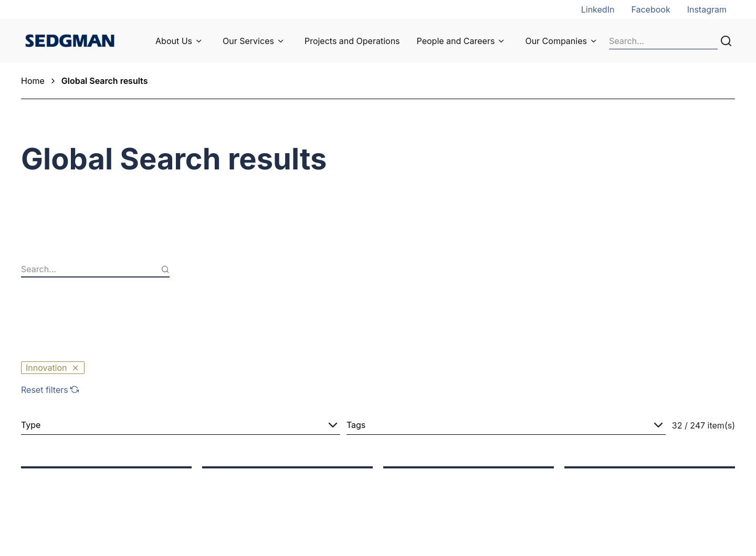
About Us (174, 41)
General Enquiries (612, 474)
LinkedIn (598, 9)
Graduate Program (435, 488)
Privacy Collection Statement (635, 503)
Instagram (707, 9)
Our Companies (556, 41)
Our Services (248, 41)
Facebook (650, 9)
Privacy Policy (605, 518)
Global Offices (606, 488)
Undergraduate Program (447, 503)
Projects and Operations (352, 41)
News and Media (254, 474)
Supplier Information (261, 488)
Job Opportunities (435, 474)
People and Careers (456, 41)
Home (33, 81)
